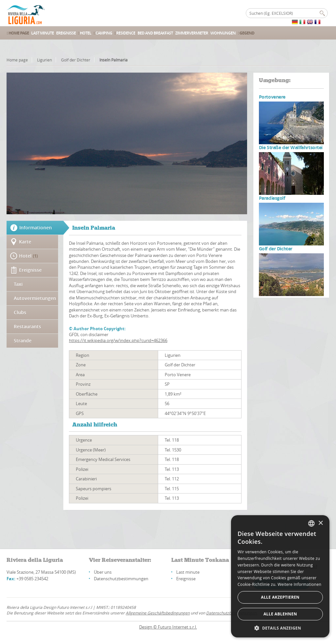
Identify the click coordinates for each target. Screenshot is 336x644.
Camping (103, 33)
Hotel (85, 33)
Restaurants (27, 326)
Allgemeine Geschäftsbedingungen (158, 613)
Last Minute (42, 33)
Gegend (246, 33)
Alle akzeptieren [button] (280, 597)
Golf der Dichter (76, 60)
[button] (280, 628)
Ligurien (44, 60)
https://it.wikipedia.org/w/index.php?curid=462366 (118, 340)
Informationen (36, 228)
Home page (17, 60)
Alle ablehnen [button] (280, 614)
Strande (23, 341)
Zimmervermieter (192, 33)
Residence (125, 33)
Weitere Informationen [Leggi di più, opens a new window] (300, 584)
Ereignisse (66, 33)
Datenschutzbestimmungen (121, 579)
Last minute (188, 572)
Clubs (20, 312)
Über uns (103, 572)
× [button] (320, 523)
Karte (25, 242)
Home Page (18, 33)
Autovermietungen (35, 298)
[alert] (280, 576)
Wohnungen (223, 33)
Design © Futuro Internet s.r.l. (168, 627)
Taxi (18, 284)
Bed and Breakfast (155, 33)
